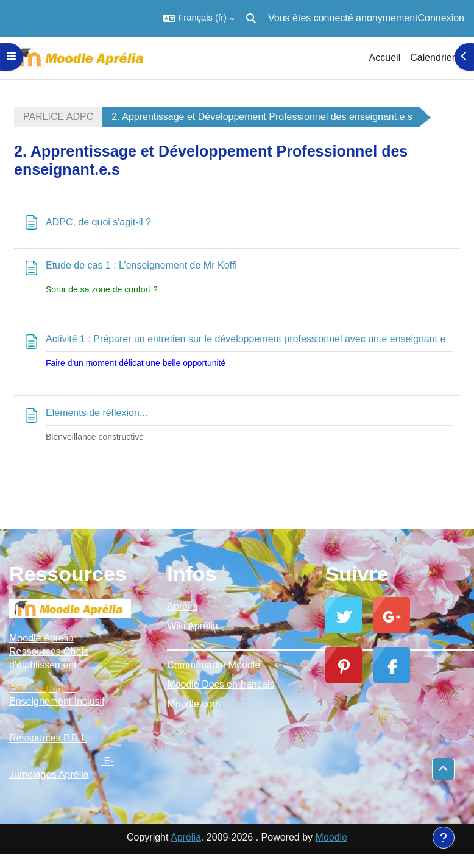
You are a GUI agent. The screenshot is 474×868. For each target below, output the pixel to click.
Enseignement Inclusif (57, 701)
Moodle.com (193, 704)
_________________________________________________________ (237, 645)
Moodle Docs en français (221, 684)
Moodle (331, 837)
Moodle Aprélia (41, 638)
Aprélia (182, 606)
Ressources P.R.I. (48, 738)
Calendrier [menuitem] (433, 58)
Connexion (441, 18)
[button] (199, 18)
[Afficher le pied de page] (444, 838)
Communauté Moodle (214, 665)
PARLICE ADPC (58, 117)
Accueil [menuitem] (385, 58)
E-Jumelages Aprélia (62, 768)
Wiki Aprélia (193, 626)
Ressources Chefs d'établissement (49, 658)
